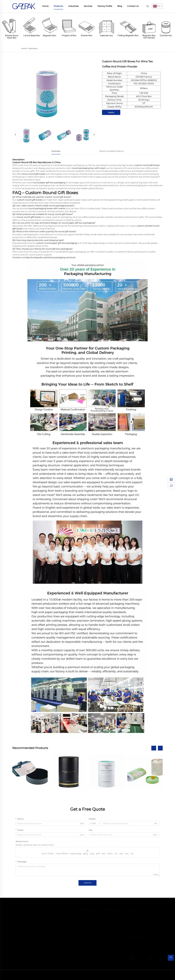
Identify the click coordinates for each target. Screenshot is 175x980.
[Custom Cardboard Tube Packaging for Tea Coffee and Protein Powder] (145, 772)
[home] (24, 6)
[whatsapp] (171, 480)
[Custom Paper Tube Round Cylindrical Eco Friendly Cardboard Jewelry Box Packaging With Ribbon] (30, 772)
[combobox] (95, 823)
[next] (94, 135)
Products (58, 6)
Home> (24, 48)
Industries (73, 6)
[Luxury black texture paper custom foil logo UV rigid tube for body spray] (68, 772)
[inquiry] (171, 486)
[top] (171, 958)
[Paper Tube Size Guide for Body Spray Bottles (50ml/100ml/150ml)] (107, 772)
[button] (154, 748)
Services (88, 6)
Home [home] (45, 6)
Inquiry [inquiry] (111, 112)
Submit (87, 883)
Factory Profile (105, 6)
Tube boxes (33, 48)
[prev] (15, 135)
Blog (120, 6)
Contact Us (133, 6)
